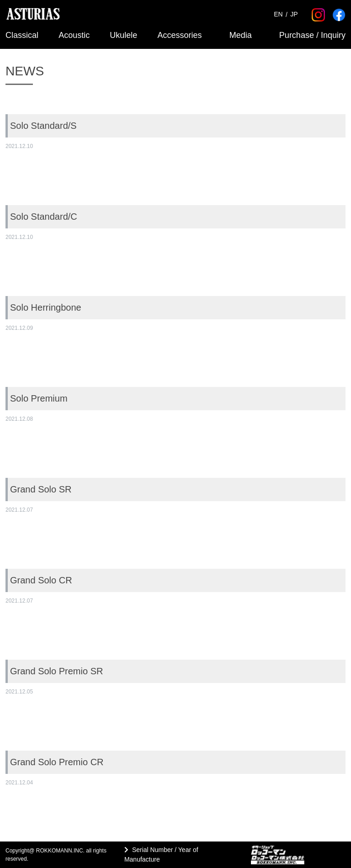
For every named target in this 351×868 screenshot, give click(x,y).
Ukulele (123, 35)
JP (294, 15)
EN (278, 15)
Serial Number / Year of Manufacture (161, 855)
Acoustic (74, 35)
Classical (22, 35)
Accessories (180, 35)
